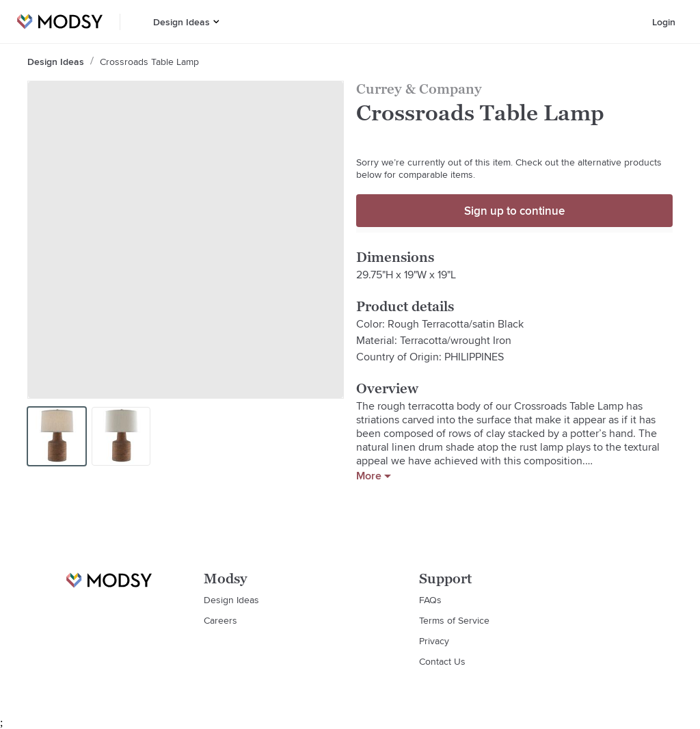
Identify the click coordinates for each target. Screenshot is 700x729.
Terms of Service (454, 620)
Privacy (434, 641)
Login (664, 22)
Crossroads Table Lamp (149, 62)
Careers (220, 620)
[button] (216, 22)
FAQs (430, 600)
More (374, 476)
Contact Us (442, 661)
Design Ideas (181, 22)
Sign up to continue (514, 211)
